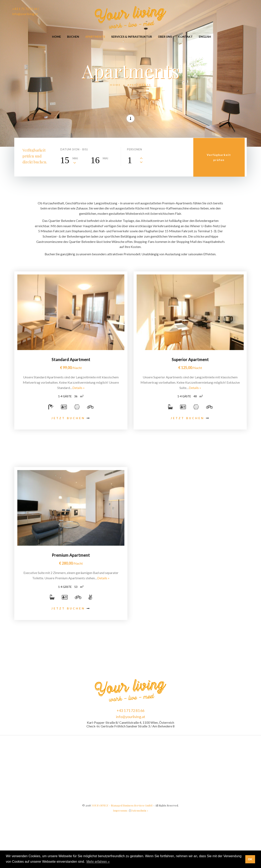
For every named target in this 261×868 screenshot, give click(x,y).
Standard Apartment (71, 359)
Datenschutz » (140, 810)
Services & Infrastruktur (132, 37)
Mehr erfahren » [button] (98, 862)
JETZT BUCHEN (71, 418)
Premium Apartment (71, 555)
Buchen (73, 37)
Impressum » (121, 810)
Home (56, 37)
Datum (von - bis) (74, 149)
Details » (79, 388)
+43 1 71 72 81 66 (130, 710)
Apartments (95, 37)
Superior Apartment (190, 359)
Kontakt (185, 37)
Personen (135, 149)
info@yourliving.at (131, 717)
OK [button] (250, 859)
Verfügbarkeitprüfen (220, 157)
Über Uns (165, 37)
